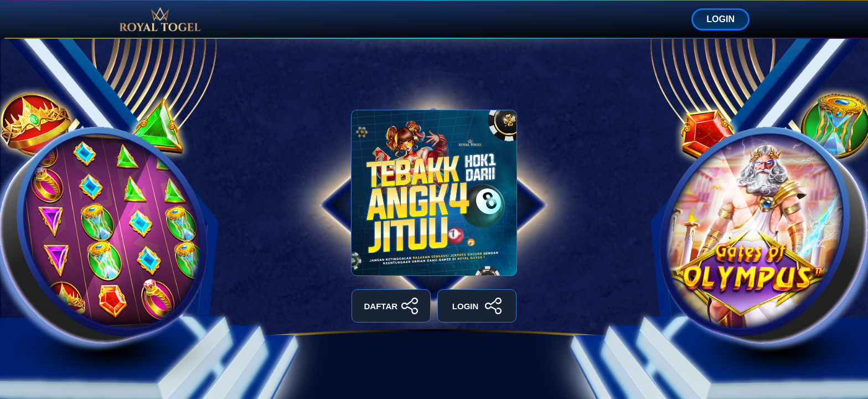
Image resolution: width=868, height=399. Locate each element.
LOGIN (720, 19)
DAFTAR (391, 306)
